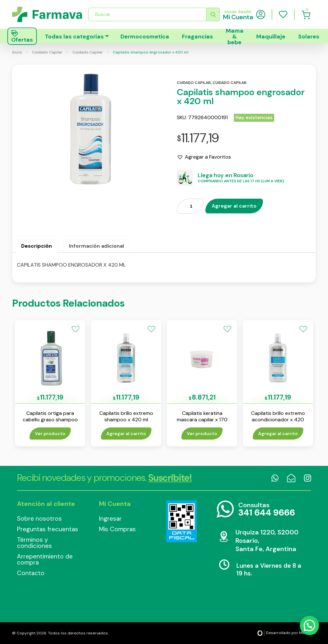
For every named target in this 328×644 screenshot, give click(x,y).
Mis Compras (117, 529)
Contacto (31, 573)
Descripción (37, 246)
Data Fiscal (181, 521)
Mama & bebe (235, 36)
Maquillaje (271, 37)
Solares (309, 37)
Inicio (17, 52)
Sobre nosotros (39, 519)
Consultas (267, 510)
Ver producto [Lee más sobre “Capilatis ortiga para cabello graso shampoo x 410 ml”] (50, 433)
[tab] (37, 246)
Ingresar (110, 519)
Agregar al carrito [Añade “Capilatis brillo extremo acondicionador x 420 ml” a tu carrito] (278, 433)
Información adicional (96, 246)
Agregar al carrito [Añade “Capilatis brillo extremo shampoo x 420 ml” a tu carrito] (126, 433)
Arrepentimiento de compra (45, 559)
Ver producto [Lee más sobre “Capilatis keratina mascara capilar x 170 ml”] (202, 433)
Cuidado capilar (194, 83)
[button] (204, 157)
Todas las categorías (74, 37)
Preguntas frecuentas (48, 529)
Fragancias (197, 37)
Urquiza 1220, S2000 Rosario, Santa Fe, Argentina (267, 541)
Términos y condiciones (34, 543)
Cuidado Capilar (47, 52)
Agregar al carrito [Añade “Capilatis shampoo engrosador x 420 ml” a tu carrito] (234, 206)
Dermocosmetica (145, 37)
